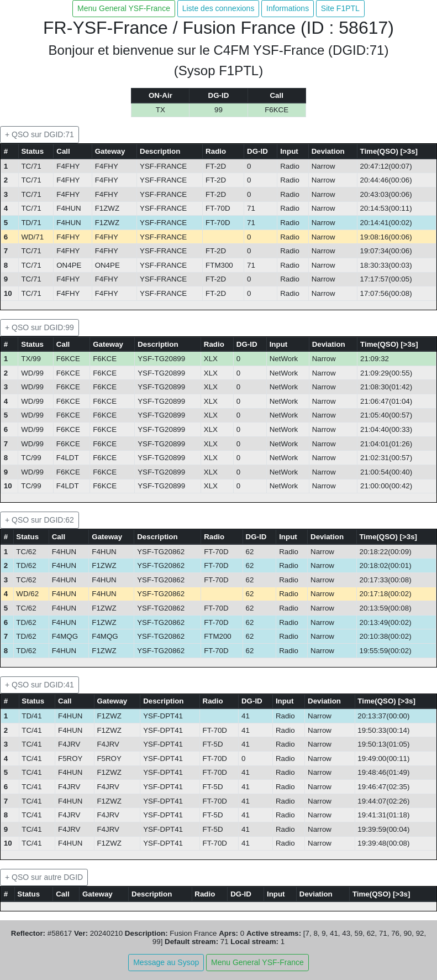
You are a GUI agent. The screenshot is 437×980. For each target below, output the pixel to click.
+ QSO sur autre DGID (44, 877)
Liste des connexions (218, 8)
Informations (288, 8)
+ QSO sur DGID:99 (40, 327)
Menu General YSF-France (124, 8)
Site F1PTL (340, 8)
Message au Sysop (166, 962)
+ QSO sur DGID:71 (40, 134)
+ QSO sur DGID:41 (40, 685)
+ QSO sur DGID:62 (40, 520)
